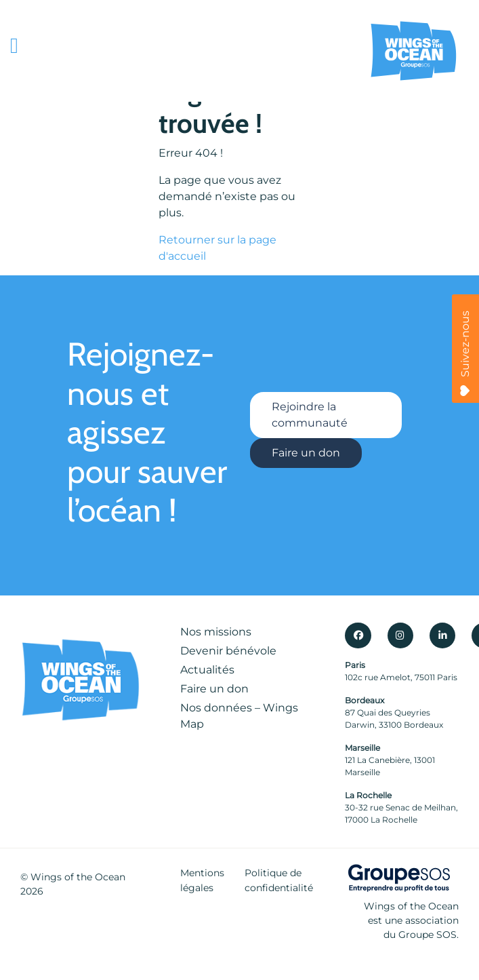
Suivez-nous (465, 353)
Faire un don (306, 453)
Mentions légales (202, 880)
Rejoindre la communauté (310, 415)
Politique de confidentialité (279, 880)
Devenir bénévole (228, 651)
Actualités (207, 670)
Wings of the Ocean (78, 877)
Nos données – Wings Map (239, 716)
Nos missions (216, 632)
